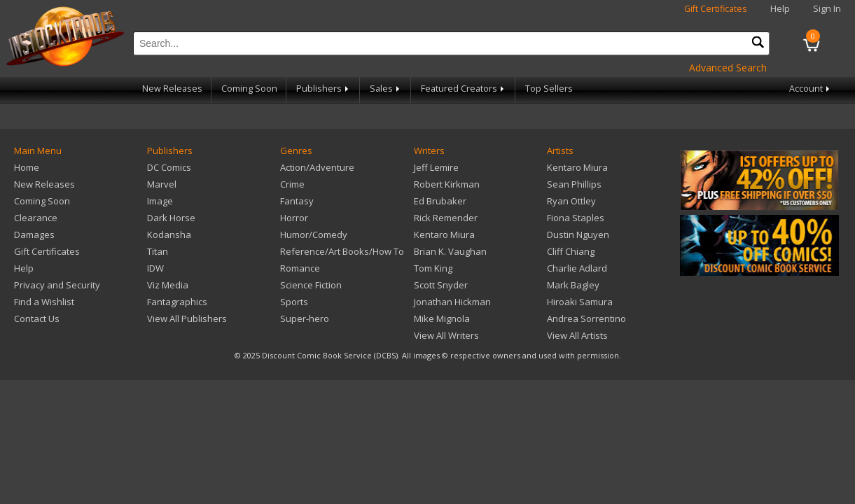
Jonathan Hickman (452, 302)
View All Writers (446, 335)
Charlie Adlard (577, 268)
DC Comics (169, 167)
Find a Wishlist (44, 302)
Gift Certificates (716, 9)
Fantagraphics (177, 302)
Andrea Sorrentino (586, 318)
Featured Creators (464, 89)
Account (811, 89)
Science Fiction (311, 285)
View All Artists (577, 335)
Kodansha (169, 234)
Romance (300, 268)
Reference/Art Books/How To (342, 251)
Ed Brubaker (440, 201)
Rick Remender (446, 218)
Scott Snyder (441, 285)
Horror (294, 218)
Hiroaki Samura (580, 302)
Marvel (162, 184)
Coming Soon (249, 89)
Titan (158, 251)
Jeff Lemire (436, 167)
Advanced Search (728, 68)
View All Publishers (187, 318)
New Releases (172, 89)
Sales (386, 89)
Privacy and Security (57, 285)
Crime (292, 184)
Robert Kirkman (447, 184)
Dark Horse (171, 218)
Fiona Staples (576, 218)
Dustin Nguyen (578, 234)
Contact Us (37, 318)
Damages (34, 234)
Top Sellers (549, 89)
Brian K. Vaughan (450, 251)
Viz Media (168, 285)
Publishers (324, 89)
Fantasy (297, 201)
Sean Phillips (574, 184)
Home (27, 167)
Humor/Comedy (314, 234)
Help (780, 9)
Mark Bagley (573, 285)
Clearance (36, 218)
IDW (155, 268)
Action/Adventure (317, 167)
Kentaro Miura (444, 234)
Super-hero (305, 318)
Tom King (433, 268)
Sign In (827, 9)
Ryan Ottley (571, 201)
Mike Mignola (442, 318)
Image (160, 201)
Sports (294, 302)
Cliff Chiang (571, 251)
